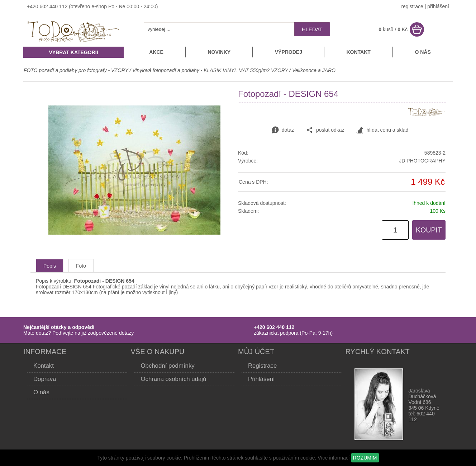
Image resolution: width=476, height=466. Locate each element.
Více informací (334, 458)
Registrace (262, 366)
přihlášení (438, 6)
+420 (33, 6)
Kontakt (358, 52)
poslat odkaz (325, 130)
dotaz (283, 130)
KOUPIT (429, 230)
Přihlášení (261, 379)
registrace (412, 6)
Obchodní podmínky (168, 366)
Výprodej (289, 52)
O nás (423, 52)
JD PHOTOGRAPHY (422, 161)
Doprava (45, 379)
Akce (156, 52)
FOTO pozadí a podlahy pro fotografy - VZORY (77, 70)
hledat (312, 29)
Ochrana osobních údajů (174, 379)
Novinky (219, 52)
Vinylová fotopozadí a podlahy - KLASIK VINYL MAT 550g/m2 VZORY (210, 70)
